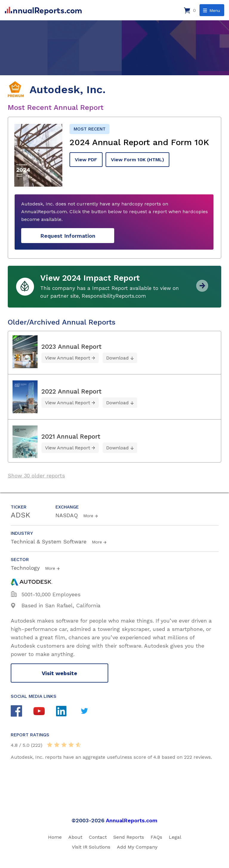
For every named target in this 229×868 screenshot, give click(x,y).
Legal (175, 837)
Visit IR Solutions (91, 847)
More (88, 516)
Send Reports (129, 837)
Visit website (59, 673)
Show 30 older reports (36, 476)
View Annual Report (68, 358)
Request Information (68, 236)
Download (117, 358)
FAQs (156, 837)
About (75, 837)
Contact (98, 837)
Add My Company (137, 847)
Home (55, 837)
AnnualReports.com (132, 820)
